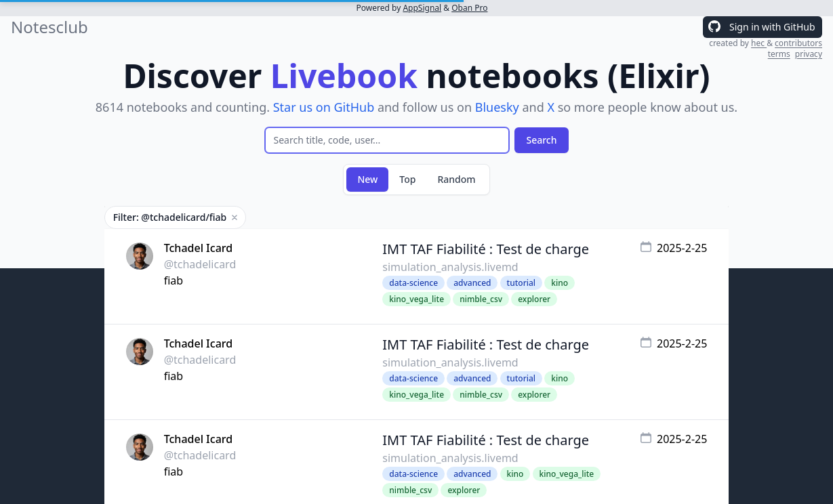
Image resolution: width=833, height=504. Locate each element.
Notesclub (49, 27)
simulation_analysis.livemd (450, 267)
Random (456, 179)
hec (759, 43)
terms (779, 54)
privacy (809, 54)
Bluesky (497, 107)
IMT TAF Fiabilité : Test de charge (486, 249)
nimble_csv (481, 299)
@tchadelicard (200, 264)
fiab (174, 280)
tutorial (521, 283)
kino (560, 283)
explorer (534, 299)
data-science (413, 283)
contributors (798, 43)
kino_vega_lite (416, 299)
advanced (472, 283)
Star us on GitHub (324, 107)
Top (407, 179)
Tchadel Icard (199, 248)
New (367, 179)
